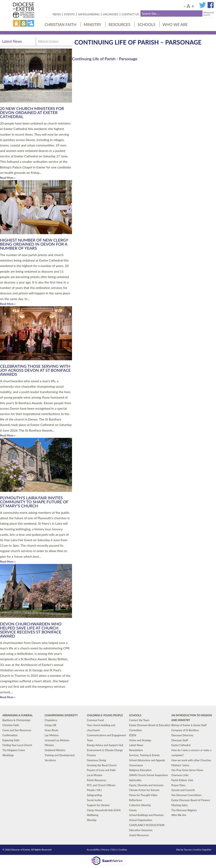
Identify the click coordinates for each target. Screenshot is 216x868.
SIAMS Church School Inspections (149, 775)
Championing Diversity (61, 715)
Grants (133, 810)
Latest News (12, 41)
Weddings (8, 755)
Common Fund (95, 720)
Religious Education (140, 770)
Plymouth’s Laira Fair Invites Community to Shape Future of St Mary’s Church (34, 502)
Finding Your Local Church (17, 745)
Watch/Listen (48, 41)
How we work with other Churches (191, 760)
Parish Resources (97, 780)
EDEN (133, 735)
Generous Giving (96, 760)
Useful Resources (139, 835)
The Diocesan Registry (184, 810)
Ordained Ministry (55, 750)
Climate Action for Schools (144, 790)
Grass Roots (51, 730)
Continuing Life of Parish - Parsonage (105, 59)
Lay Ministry (52, 735)
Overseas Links (180, 775)
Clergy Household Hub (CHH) (104, 810)
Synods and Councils (183, 790)
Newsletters (136, 750)
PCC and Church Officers (101, 785)
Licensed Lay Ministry (57, 740)
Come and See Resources (17, 730)
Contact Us (130, 14)
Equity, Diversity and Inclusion (146, 785)
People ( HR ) (94, 790)
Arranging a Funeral (18, 715)
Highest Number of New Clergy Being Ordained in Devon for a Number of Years (34, 244)
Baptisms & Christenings (16, 720)
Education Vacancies (141, 830)
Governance (136, 765)
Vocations (50, 760)
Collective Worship (140, 805)
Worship (92, 820)
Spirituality (135, 780)
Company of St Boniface (185, 730)
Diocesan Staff (180, 740)
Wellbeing (93, 815)
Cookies (123, 850)
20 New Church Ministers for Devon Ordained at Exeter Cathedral (32, 112)
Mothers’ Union (180, 765)
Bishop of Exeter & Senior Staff (189, 725)
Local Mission (95, 775)
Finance (91, 755)
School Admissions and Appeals (147, 760)
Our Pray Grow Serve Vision (187, 770)
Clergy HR (50, 725)
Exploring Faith (11, 740)
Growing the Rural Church (102, 765)
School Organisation (141, 820)
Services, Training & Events (144, 755)
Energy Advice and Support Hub (105, 745)
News (57, 14)
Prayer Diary (178, 785)
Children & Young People (105, 715)
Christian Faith (61, 24)
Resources (119, 24)
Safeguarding (89, 14)
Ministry (93, 24)
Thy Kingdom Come (14, 750)
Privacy (105, 850)
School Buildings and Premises (146, 815)
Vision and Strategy (140, 740)
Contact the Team (139, 720)
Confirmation (10, 735)
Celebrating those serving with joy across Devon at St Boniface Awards (35, 370)
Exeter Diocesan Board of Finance (191, 800)
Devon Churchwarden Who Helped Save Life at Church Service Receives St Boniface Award (31, 630)
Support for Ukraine (98, 805)
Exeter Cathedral (181, 745)
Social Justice (94, 800)
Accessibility (93, 850)
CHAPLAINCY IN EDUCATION (147, 825)
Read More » (8, 178)
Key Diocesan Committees (186, 795)
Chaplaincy (51, 720)
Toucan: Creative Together (198, 850)
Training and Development (60, 755)
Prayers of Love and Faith (101, 770)
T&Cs (114, 850)
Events (69, 14)
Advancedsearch (208, 14)
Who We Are (175, 24)
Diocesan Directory (182, 735)
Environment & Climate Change (105, 750)
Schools (146, 24)
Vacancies (111, 14)
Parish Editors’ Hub (182, 780)
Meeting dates (180, 805)
